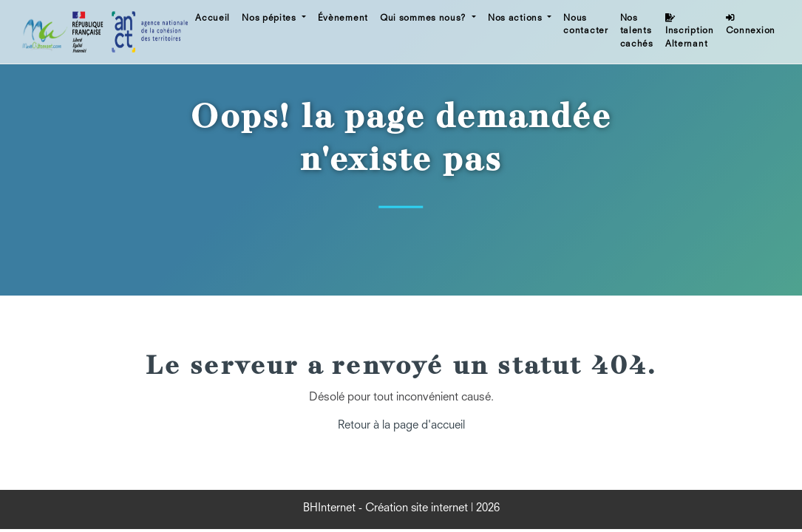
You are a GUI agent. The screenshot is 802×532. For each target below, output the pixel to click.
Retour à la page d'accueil (401, 426)
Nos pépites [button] (270, 18)
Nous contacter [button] (585, 25)
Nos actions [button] (516, 18)
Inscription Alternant (690, 31)
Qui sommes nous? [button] (425, 18)
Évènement (343, 18)
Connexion (751, 25)
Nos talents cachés (637, 31)
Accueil (213, 18)
